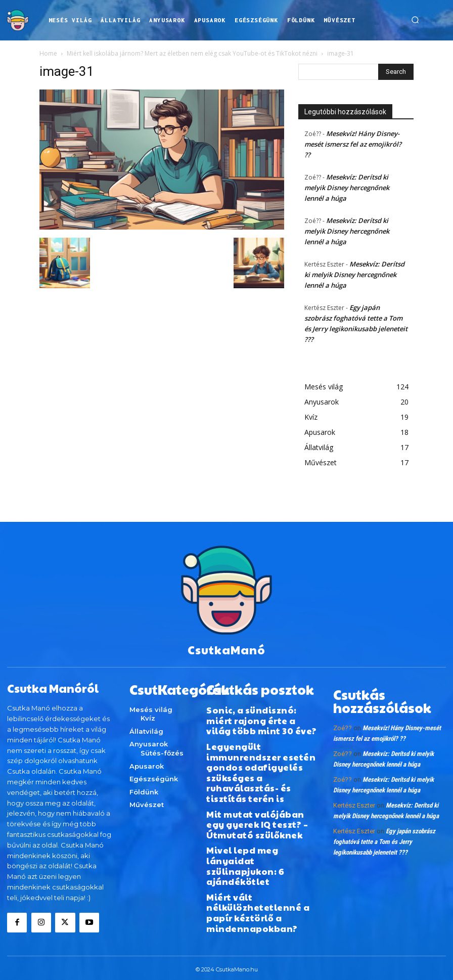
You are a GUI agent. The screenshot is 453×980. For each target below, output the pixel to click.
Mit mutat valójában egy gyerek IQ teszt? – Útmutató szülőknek (259, 781)
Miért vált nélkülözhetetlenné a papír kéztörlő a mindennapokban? (259, 845)
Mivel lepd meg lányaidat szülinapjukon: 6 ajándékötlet (256, 811)
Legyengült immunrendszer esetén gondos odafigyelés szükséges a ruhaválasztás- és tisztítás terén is (260, 746)
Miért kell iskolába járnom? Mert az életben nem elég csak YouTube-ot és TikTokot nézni (192, 53)
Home (48, 53)
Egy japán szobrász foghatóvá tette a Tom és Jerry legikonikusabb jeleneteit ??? (384, 833)
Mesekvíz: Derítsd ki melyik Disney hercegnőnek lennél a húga (347, 188)
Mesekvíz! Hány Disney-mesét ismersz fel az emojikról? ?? (353, 144)
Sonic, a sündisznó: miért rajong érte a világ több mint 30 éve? (262, 712)
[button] (415, 20)
